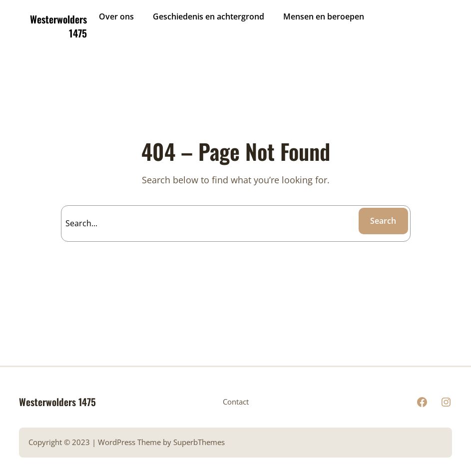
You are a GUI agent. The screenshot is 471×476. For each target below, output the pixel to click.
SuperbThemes (199, 442)
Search (383, 221)
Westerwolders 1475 (58, 26)
